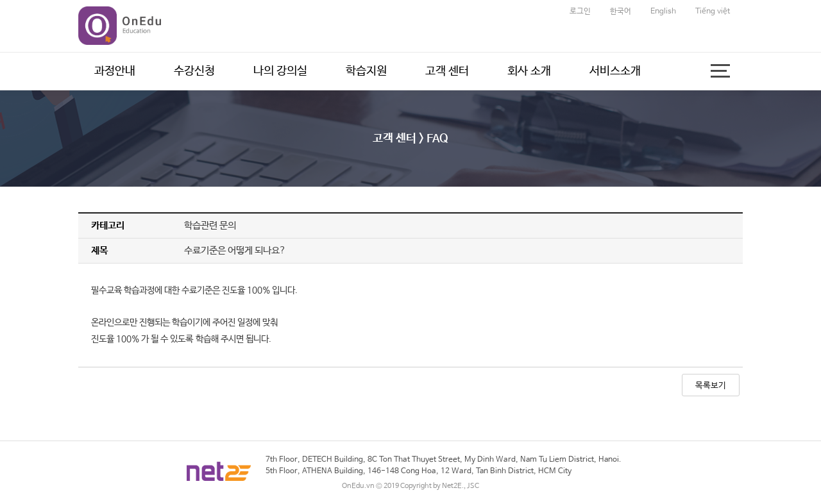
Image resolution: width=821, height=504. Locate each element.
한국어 (621, 12)
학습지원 (366, 71)
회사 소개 (529, 71)
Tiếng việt (713, 12)
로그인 (580, 12)
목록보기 (711, 386)
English (663, 12)
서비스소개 (615, 71)
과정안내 (115, 71)
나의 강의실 (280, 71)
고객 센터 (447, 71)
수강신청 (194, 71)
